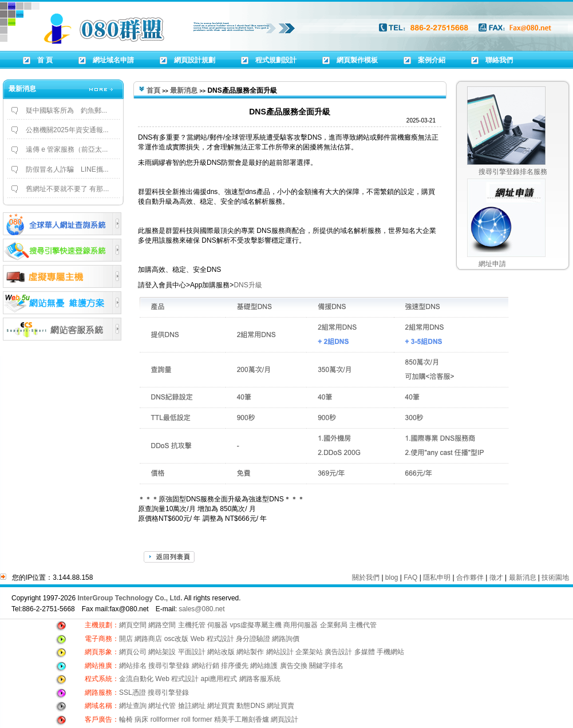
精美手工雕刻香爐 (242, 719)
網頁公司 (133, 652)
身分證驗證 (253, 639)
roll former (197, 719)
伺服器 (218, 625)
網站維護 (264, 666)
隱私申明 (437, 577)
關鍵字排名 (326, 666)
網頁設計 (284, 719)
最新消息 (184, 90)
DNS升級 (248, 285)
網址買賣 (221, 706)
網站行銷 (206, 666)
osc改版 (177, 639)
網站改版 (221, 652)
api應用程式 (219, 679)
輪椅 (126, 719)
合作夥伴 (470, 577)
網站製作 (250, 652)
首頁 (153, 90)
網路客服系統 (260, 679)
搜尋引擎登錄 (169, 666)
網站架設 (163, 652)
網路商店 (148, 639)
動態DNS (250, 706)
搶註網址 (192, 706)
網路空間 (162, 625)
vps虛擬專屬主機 (256, 625)
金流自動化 (136, 679)
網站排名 (133, 666)
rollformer (165, 719)
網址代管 (162, 706)
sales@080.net (201, 609)
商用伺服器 (301, 625)
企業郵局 (334, 625)
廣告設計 (338, 652)
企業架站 (309, 652)
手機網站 (390, 652)
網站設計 (280, 652)
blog (392, 577)
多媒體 (365, 652)
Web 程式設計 (212, 639)
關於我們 (366, 577)
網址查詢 (133, 706)
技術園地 (555, 577)
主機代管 (363, 625)
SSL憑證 (133, 693)
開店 (126, 639)
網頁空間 (133, 625)
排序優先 (235, 666)
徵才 (496, 577)
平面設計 (192, 652)
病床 (141, 719)
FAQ (410, 577)
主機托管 (192, 625)
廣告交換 (295, 666)
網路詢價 (286, 639)
